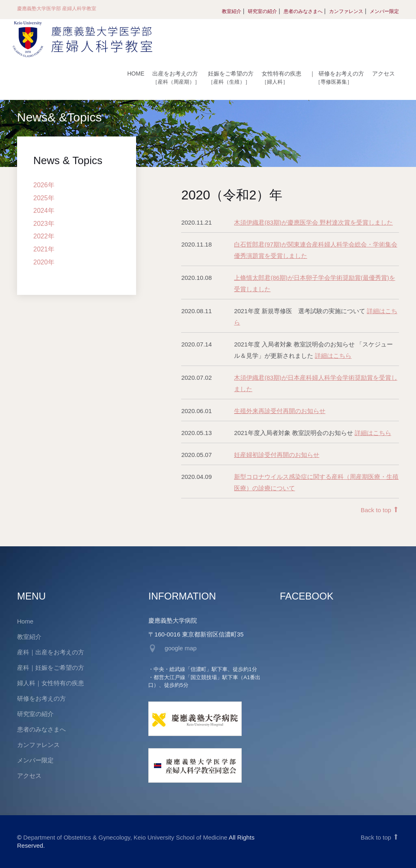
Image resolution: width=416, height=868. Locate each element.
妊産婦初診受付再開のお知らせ (277, 455)
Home (25, 621)
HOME (136, 74)
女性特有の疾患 (282, 78)
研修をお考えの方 (337, 78)
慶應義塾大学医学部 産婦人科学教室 (57, 9)
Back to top (380, 510)
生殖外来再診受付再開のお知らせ (280, 411)
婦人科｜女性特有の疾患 (51, 683)
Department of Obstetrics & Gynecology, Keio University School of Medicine (125, 837)
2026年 (44, 185)
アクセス (383, 74)
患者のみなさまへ (303, 11)
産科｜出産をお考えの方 (51, 652)
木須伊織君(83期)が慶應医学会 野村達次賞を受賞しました (313, 222)
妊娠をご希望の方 (231, 78)
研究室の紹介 (262, 11)
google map (180, 648)
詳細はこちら (333, 356)
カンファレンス (346, 11)
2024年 (44, 211)
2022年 (44, 236)
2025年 (44, 198)
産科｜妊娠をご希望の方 (51, 668)
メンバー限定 (384, 11)
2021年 (44, 249)
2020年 (44, 262)
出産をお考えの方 (176, 78)
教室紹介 (232, 11)
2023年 (44, 224)
